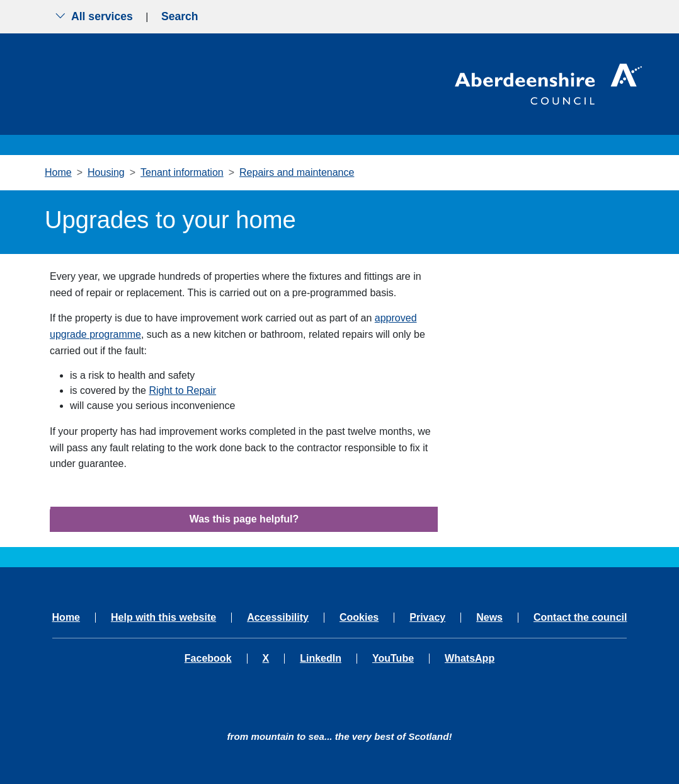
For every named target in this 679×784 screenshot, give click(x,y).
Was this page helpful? (244, 519)
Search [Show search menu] (180, 16)
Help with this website (163, 618)
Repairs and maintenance (297, 172)
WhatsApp (470, 659)
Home (58, 172)
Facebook (208, 659)
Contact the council (580, 618)
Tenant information (182, 172)
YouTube (393, 659)
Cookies (359, 618)
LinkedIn (321, 659)
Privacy (427, 618)
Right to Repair (182, 390)
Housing (106, 172)
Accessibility (278, 618)
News (489, 618)
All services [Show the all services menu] (94, 16)
